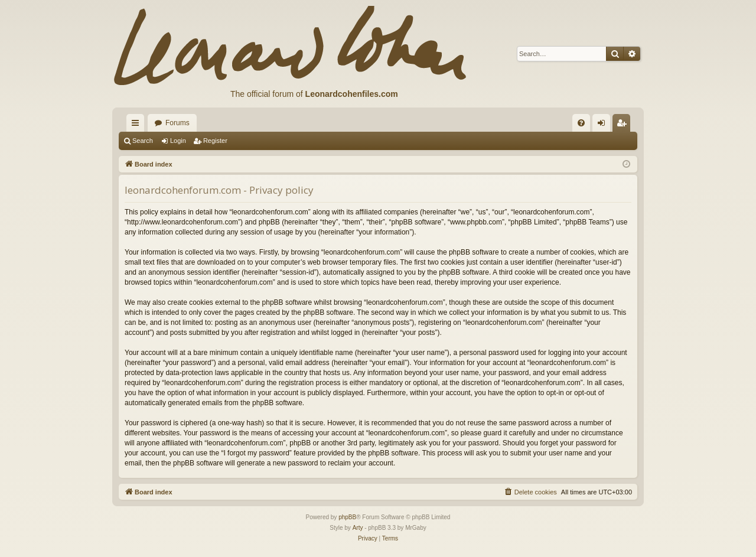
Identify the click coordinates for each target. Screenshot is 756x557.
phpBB (347, 517)
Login (178, 141)
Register (215, 141)
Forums (177, 123)
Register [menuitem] (624, 125)
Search (143, 141)
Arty (358, 528)
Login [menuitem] (604, 125)
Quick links (138, 125)
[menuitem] (581, 123)
